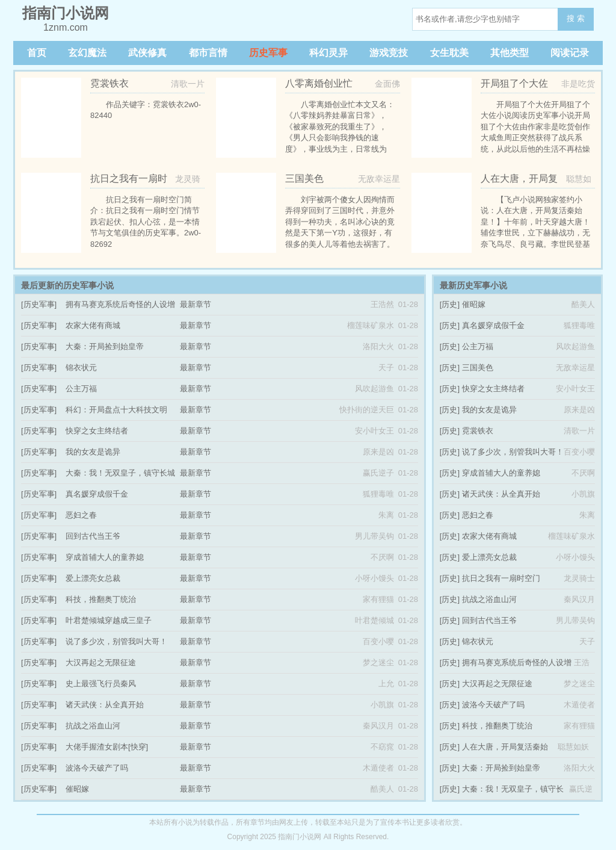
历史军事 (268, 53)
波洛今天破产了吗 (97, 768)
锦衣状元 (81, 368)
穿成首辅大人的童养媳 (105, 557)
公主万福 (81, 389)
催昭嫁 (77, 789)
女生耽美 (449, 53)
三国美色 (478, 368)
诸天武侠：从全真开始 (105, 705)
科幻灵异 (328, 53)
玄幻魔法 (87, 53)
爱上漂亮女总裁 (93, 578)
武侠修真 (147, 53)
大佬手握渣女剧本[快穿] (107, 747)
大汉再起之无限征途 (101, 662)
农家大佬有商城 (93, 325)
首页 (37, 53)
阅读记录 (570, 53)
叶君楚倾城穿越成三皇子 (109, 620)
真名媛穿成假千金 (97, 494)
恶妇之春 (81, 515)
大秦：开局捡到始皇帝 (105, 346)
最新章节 (196, 304)
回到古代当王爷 (93, 536)
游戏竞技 (389, 53)
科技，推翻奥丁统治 (101, 599)
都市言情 (208, 53)
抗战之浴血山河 (93, 726)
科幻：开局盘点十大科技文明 (116, 410)
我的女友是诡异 (93, 452)
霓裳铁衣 (478, 431)
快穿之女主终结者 (97, 431)
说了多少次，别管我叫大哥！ (116, 641)
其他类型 (510, 53)
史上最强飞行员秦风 (101, 684)
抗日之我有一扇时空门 (501, 578)
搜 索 (576, 18)
